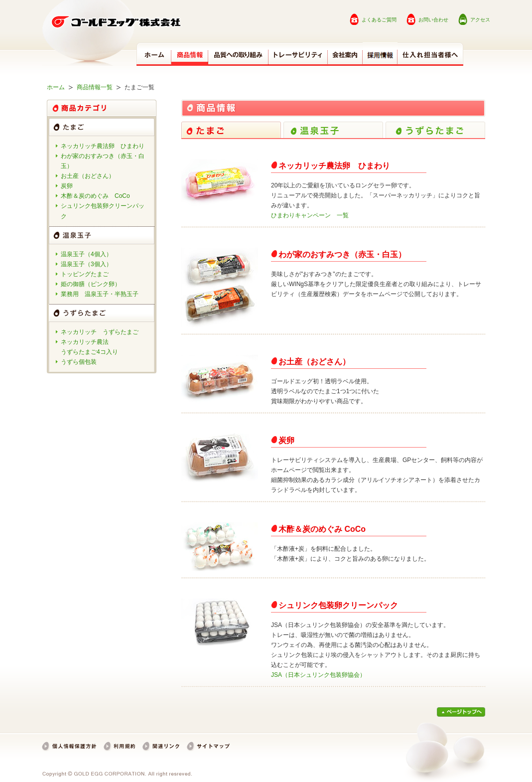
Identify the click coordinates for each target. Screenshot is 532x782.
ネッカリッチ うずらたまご (100, 332)
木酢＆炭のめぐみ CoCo (95, 196)
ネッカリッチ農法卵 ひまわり (103, 146)
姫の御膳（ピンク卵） (91, 284)
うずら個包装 (79, 362)
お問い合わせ (433, 20)
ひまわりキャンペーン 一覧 (310, 215)
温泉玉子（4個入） (86, 254)
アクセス (480, 20)
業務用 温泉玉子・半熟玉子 (100, 294)
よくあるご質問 (379, 20)
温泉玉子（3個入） (86, 264)
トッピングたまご (85, 274)
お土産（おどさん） (88, 176)
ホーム (56, 87)
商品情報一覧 (95, 87)
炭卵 (67, 186)
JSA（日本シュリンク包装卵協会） (318, 675)
